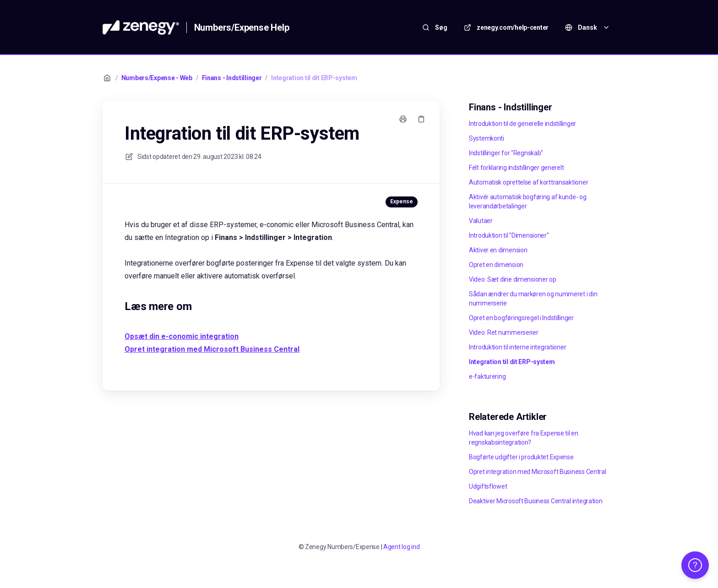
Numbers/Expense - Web (157, 78)
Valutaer (481, 221)
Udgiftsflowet (488, 486)
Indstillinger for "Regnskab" (506, 153)
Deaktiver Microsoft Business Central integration (536, 501)
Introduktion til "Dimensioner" (509, 235)
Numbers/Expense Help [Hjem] (242, 27)
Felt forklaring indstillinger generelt (516, 168)
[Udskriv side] (403, 119)
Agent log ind (401, 547)
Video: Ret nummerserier (504, 332)
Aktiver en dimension (498, 250)
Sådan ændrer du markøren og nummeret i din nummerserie (533, 299)
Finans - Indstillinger (232, 78)
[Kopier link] (421, 119)
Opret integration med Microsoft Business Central (538, 472)
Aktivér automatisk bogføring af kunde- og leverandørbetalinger (528, 201)
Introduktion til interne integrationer (517, 347)
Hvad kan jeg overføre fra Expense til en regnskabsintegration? (524, 438)
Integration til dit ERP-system (314, 78)
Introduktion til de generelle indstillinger (522, 124)
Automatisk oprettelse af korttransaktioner (528, 182)
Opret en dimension (496, 265)
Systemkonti (487, 138)
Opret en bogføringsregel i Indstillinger (521, 318)
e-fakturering (487, 376)
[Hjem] (141, 27)
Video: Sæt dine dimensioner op (513, 279)
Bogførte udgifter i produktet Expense (521, 457)
